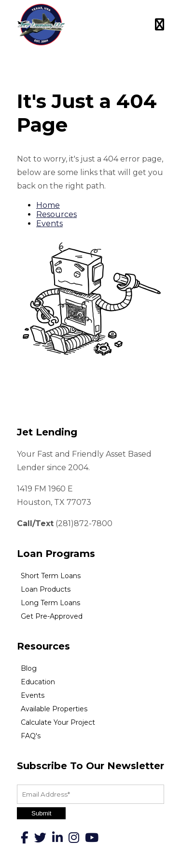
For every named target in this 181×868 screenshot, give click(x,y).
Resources (56, 214)
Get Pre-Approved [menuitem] (52, 616)
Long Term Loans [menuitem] (50, 603)
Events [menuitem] (33, 695)
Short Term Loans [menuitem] (51, 576)
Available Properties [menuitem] (54, 709)
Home (48, 205)
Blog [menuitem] (29, 668)
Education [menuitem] (38, 682)
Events (49, 224)
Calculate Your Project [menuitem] (58, 722)
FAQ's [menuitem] (31, 736)
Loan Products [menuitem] (46, 589)
